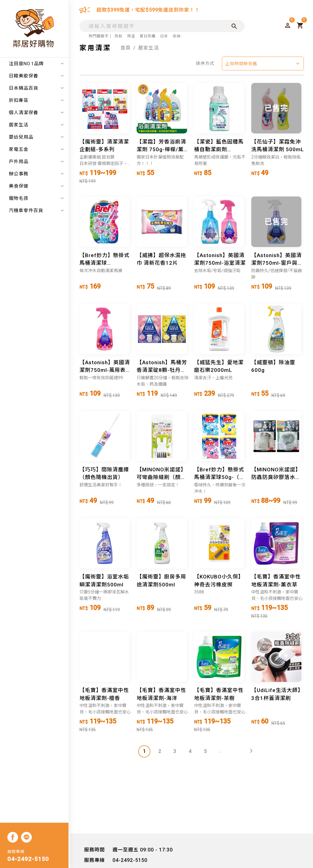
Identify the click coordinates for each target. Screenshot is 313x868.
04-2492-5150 (30, 859)
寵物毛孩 (38, 198)
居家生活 (38, 125)
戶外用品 (38, 162)
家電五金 (38, 149)
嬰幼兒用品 (38, 137)
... (221, 752)
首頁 (126, 48)
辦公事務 (38, 174)
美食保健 (38, 186)
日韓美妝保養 (38, 76)
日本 (164, 36)
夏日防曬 (148, 36)
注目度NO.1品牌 (38, 64)
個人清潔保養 (38, 113)
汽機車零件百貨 (38, 211)
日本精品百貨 (38, 88)
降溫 (131, 36)
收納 (177, 36)
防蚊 (119, 36)
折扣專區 (38, 100)
